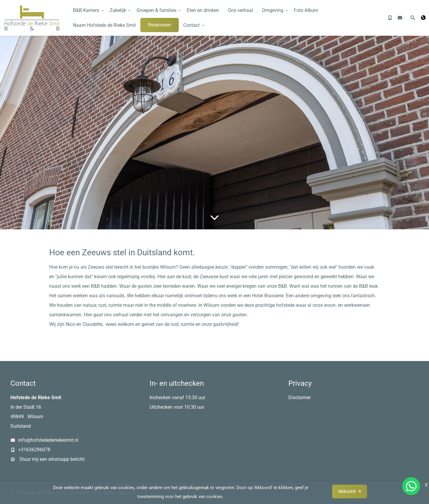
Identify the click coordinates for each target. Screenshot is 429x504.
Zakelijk (118, 10)
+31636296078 (34, 450)
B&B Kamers (86, 10)
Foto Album (306, 10)
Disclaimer (300, 398)
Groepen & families (156, 10)
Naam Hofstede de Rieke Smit (104, 25)
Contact (191, 25)
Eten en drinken (203, 10)
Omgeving (273, 10)
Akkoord (347, 491)
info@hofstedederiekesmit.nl (48, 440)
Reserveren (160, 25)
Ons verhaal (240, 10)
